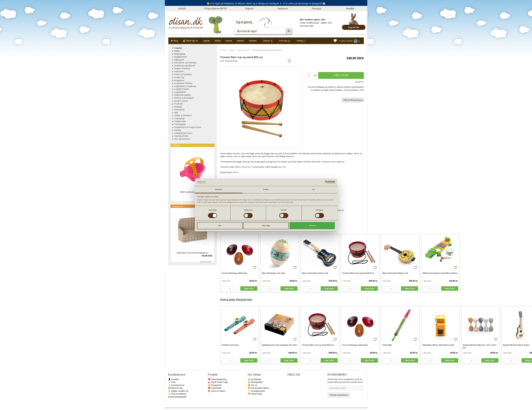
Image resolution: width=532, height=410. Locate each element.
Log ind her (354, 27)
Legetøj (206, 41)
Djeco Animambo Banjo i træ (395, 273)
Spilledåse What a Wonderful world (438, 345)
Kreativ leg (179, 77)
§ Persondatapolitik (177, 397)
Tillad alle (312, 226)
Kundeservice (283, 9)
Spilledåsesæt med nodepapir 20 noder (279, 345)
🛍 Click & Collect (217, 391)
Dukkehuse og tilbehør (185, 66)
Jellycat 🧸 (268, 41)
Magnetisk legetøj (183, 95)
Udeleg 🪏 (301, 41)
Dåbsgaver (179, 60)
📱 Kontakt (173, 379)
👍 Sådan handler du (178, 391)
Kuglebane (179, 80)
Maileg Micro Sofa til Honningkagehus (193, 253)
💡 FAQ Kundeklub (177, 394)
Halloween (179, 71)
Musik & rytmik (244, 50)
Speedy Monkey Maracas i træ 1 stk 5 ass (479, 346)
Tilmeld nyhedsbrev (339, 395)
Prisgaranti (249, 9)
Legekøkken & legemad (185, 86)
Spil (176, 113)
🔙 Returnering (175, 388)
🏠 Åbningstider (255, 382)
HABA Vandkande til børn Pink (193, 192)
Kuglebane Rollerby (183, 83)
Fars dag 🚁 (285, 41)
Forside (223, 50)
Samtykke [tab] (219, 189)
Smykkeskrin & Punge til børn (188, 127)
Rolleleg (178, 107)
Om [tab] (314, 189)
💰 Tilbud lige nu (190, 41)
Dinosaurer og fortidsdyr (185, 63)
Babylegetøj (180, 54)
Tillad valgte (266, 226)
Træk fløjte (387, 345)
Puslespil (179, 104)
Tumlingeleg (180, 124)
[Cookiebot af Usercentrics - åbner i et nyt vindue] (321, 182)
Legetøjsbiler (180, 92)
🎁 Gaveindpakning (217, 379)
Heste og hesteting (183, 74)
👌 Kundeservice (176, 385)
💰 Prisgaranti (215, 385)
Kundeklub (350, 9)
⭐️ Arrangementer (256, 391)
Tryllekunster (180, 121)
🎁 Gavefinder (215, 388)
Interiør (229, 41)
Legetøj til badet (182, 89)
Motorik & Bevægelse (184, 98)
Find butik (182, 9)
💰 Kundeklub (254, 379)
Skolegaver (180, 110)
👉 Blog (174, 41)
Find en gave (317, 9)
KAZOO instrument (230, 345)
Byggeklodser (181, 57)
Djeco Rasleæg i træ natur (274, 273)
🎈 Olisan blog (255, 394)
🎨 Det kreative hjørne (258, 388)
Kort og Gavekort (182, 139)
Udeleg (178, 130)
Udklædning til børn (183, 133)
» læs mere (226, 281)
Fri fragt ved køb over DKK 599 (215, 9)
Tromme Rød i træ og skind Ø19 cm (358, 273)
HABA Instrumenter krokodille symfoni (440, 273)
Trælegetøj (179, 118)
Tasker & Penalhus (183, 115)
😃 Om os (252, 385)
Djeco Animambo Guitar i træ (315, 273)
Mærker (241, 41)
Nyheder (253, 41)
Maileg (218, 41)
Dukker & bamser (182, 68)
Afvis (220, 226)
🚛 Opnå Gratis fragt (218, 382)
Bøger (177, 51)
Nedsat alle (178, 206)
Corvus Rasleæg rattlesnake (234, 273)
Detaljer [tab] (266, 189)
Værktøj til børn (182, 136)
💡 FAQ (172, 382)
